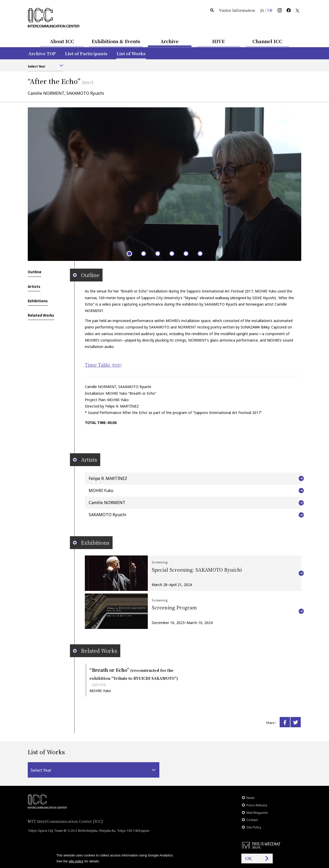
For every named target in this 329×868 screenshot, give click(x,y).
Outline (35, 272)
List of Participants (86, 54)
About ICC (62, 41)
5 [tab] (186, 253)
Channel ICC (267, 41)
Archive (170, 41)
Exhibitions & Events (116, 41)
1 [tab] (129, 253)
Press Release (257, 805)
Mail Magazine (257, 813)
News (251, 798)
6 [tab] (200, 253)
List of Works (131, 54)
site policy (76, 861)
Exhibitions (38, 301)
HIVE (218, 41)
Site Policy (254, 827)
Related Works (41, 315)
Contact (252, 820)
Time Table (103, 365)
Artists (34, 286)
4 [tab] (172, 253)
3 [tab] (157, 253)
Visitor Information (237, 10)
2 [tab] (143, 253)
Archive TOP (42, 54)
